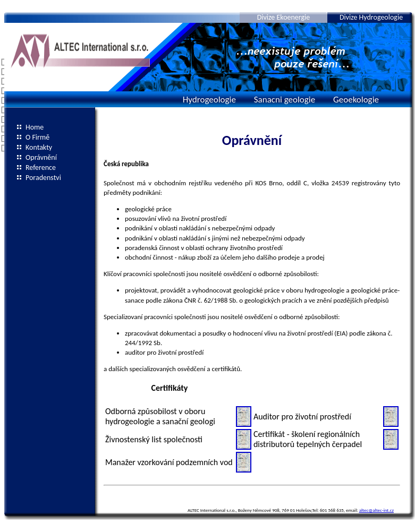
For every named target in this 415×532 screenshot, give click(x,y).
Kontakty (39, 147)
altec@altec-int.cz (376, 510)
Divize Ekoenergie (284, 17)
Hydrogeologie (209, 100)
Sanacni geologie (285, 100)
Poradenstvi (43, 178)
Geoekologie (356, 100)
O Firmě (37, 137)
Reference (41, 168)
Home (35, 127)
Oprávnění (41, 157)
